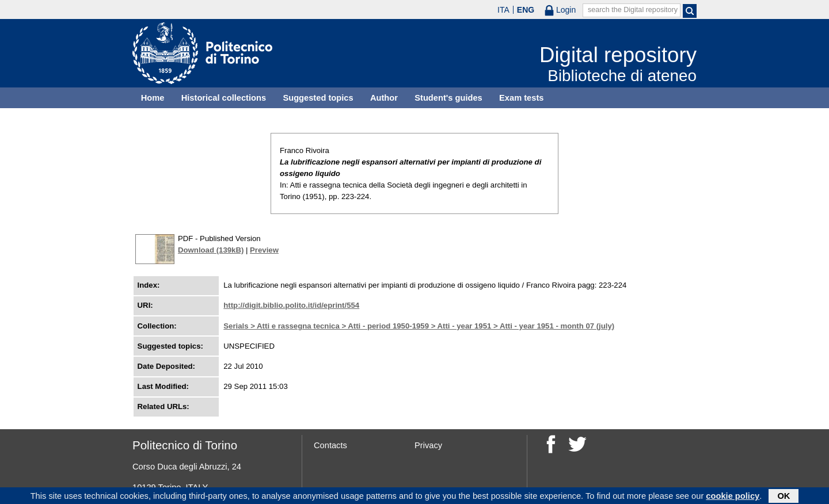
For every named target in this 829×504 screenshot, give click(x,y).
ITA (503, 10)
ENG (526, 10)
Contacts (330, 445)
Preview (264, 250)
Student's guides (448, 98)
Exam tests (521, 98)
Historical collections (224, 98)
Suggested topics (318, 98)
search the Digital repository (633, 10)
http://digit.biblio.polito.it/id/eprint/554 (291, 305)
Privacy (428, 445)
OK (784, 497)
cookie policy (733, 497)
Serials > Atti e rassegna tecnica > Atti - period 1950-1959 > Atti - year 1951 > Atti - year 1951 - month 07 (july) (419, 326)
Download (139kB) (211, 250)
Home (153, 98)
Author (384, 98)
